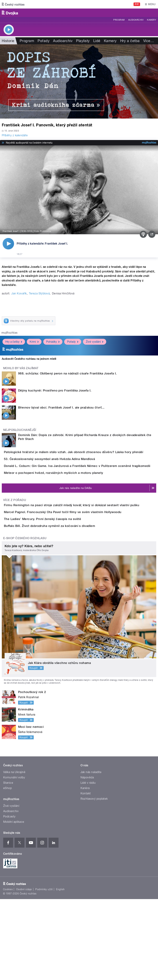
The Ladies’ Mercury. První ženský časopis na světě (57, 580)
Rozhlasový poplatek (94, 880)
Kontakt (86, 874)
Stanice (8, 864)
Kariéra (85, 869)
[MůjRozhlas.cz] (149, 143)
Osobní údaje (24, 970)
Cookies (8, 970)
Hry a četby (14, 342)
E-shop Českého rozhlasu (25, 619)
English (60, 970)
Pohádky (53, 342)
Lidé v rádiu (88, 864)
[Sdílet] (152, 234)
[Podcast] (143, 234)
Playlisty (83, 41)
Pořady (44, 41)
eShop (7, 869)
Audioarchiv (136, 20)
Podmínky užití (44, 970)
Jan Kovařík (19, 293)
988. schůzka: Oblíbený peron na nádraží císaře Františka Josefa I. (67, 373)
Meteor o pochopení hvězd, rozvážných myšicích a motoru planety (68, 503)
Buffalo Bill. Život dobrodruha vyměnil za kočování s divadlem (64, 597)
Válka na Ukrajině (14, 853)
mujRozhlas (9, 333)
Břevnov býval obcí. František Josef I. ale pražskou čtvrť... (61, 407)
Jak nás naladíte (91, 853)
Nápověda (87, 858)
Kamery (152, 20)
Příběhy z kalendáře (15, 135)
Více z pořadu (15, 540)
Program (119, 20)
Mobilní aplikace (14, 903)
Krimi (34, 342)
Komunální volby (14, 858)
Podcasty (9, 897)
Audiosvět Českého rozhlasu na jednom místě (29, 359)
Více (149, 41)
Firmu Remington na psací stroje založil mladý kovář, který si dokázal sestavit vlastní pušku (86, 546)
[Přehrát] (8, 244)
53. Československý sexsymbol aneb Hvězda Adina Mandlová (64, 469)
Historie (8, 41)
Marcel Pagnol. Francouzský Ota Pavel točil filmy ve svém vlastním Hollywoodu (77, 563)
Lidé (97, 41)
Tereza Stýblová (39, 293)
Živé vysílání (95, 342)
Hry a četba (130, 41)
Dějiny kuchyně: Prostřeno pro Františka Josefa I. (55, 390)
